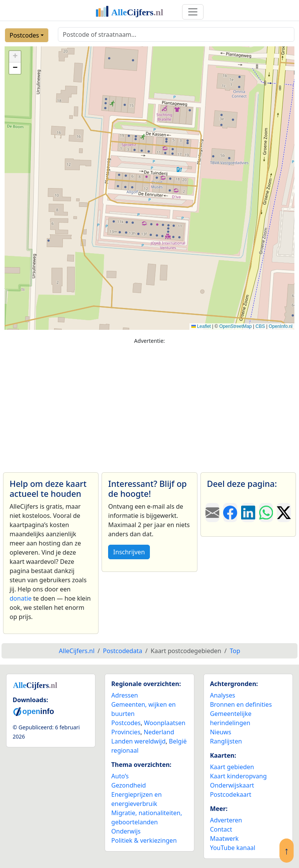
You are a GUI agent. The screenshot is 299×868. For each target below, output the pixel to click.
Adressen (125, 695)
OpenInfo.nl (281, 326)
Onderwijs (126, 831)
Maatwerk (224, 839)
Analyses (223, 695)
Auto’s (120, 776)
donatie (21, 598)
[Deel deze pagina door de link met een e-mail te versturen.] (213, 513)
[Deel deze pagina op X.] (284, 513)
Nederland (159, 732)
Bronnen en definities (241, 704)
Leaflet (201, 326)
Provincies (126, 732)
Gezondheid (128, 785)
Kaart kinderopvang (238, 776)
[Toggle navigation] (193, 12)
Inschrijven (129, 552)
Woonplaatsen (164, 723)
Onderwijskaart (232, 785)
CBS (260, 326)
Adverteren (226, 820)
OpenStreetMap (236, 326)
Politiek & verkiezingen (144, 840)
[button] (15, 57)
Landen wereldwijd (138, 741)
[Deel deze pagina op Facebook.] (230, 513)
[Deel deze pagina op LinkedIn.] (248, 513)
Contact (221, 829)
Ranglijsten (226, 741)
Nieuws (221, 732)
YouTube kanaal (233, 848)
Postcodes (24, 35)
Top (235, 651)
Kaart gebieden (232, 767)
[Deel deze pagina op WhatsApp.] (266, 513)
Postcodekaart (231, 794)
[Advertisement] (149, 405)
